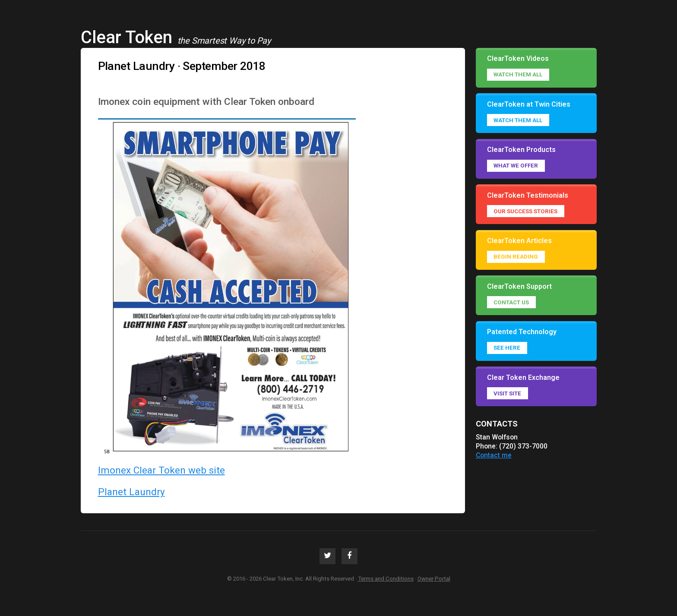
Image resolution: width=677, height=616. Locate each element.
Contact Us (511, 302)
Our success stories (525, 211)
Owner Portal (434, 579)
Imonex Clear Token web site (161, 470)
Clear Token (127, 37)
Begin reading (516, 257)
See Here (507, 348)
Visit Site (507, 393)
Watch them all (518, 74)
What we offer (516, 166)
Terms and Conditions (386, 579)
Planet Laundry (131, 492)
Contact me (494, 455)
